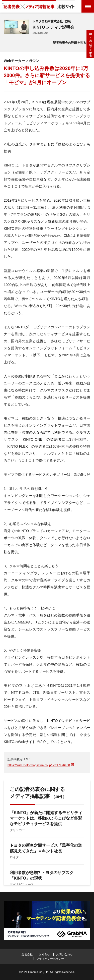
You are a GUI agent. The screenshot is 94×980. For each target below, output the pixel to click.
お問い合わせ (64, 954)
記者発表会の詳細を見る (69, 43)
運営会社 (27, 954)
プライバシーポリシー (50, 959)
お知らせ (44, 954)
